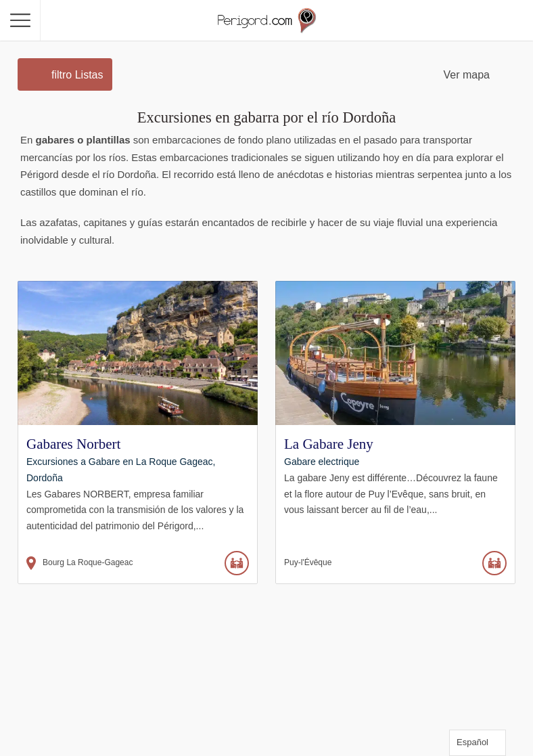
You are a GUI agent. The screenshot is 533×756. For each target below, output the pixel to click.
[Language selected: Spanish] (478, 743)
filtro (77, 75)
